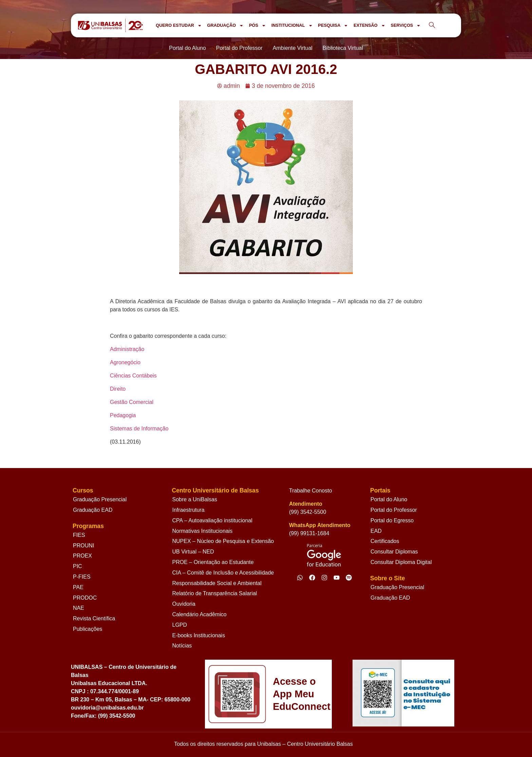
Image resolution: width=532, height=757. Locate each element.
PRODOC (85, 598)
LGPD (180, 625)
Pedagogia (123, 415)
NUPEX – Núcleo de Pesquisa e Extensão (223, 541)
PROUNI (83, 546)
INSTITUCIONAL (292, 26)
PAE (78, 587)
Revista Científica (94, 618)
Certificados (385, 541)
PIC (78, 566)
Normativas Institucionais (203, 531)
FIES (79, 535)
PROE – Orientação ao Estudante (213, 562)
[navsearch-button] (432, 25)
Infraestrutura (188, 510)
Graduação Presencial (100, 499)
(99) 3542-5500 (308, 512)
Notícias (182, 646)
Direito (118, 389)
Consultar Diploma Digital (401, 562)
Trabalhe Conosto (311, 491)
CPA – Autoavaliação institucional (212, 520)
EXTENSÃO (369, 26)
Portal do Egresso (392, 520)
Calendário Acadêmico (199, 614)
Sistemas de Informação (139, 429)
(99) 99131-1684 (309, 533)
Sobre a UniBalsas (195, 499)
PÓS (258, 26)
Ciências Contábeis (133, 376)
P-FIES (82, 577)
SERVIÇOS (406, 26)
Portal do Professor (394, 510)
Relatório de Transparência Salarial (215, 593)
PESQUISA (333, 26)
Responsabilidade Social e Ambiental (217, 583)
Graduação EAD (93, 510)
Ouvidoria (184, 604)
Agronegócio (125, 362)
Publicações (88, 629)
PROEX (82, 556)
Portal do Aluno (389, 499)
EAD (376, 531)
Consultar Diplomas (394, 552)
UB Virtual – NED (193, 552)
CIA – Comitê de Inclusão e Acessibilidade (223, 573)
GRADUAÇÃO (225, 26)
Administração (127, 349)
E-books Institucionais (199, 635)
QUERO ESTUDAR (179, 26)
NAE (79, 608)
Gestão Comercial (132, 402)
